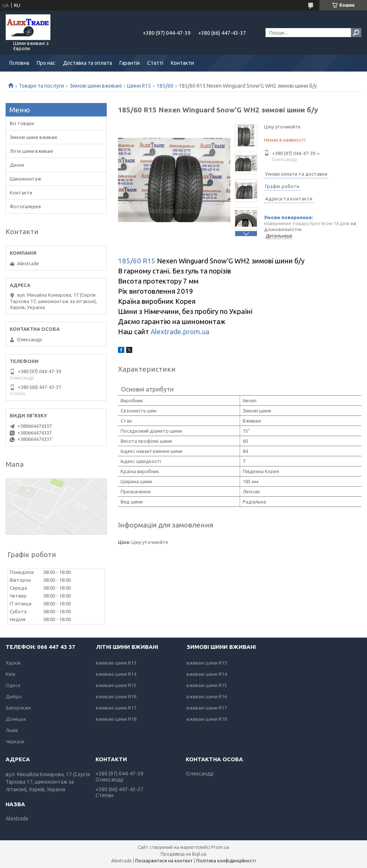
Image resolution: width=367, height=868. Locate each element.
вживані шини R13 (116, 663)
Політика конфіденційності (226, 861)
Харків (13, 663)
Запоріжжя (18, 708)
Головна (19, 63)
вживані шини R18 (116, 719)
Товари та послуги (41, 86)
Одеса (13, 685)
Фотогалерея (25, 206)
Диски (17, 165)
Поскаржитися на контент (164, 861)
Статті (155, 63)
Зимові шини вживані (96, 86)
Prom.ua (220, 847)
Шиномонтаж (25, 179)
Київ (10, 674)
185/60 (165, 86)
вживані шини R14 (116, 674)
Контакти (182, 63)
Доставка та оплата (87, 63)
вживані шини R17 (116, 708)
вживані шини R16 (116, 696)
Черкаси (15, 741)
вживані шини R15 (116, 685)
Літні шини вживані (31, 151)
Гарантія (130, 63)
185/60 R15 (137, 261)
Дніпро (14, 696)
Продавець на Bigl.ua (183, 854)
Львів (12, 730)
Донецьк (16, 719)
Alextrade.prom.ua (180, 332)
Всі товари (22, 123)
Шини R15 (139, 86)
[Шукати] (356, 33)
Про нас (46, 63)
